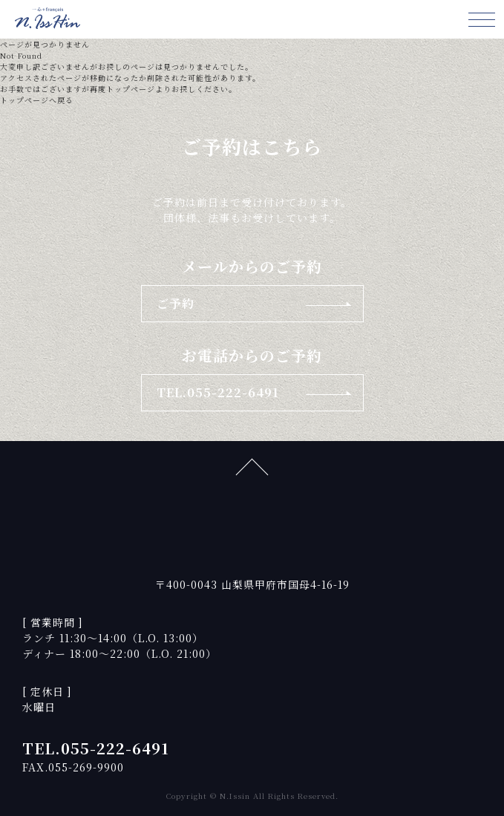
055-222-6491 (115, 748)
